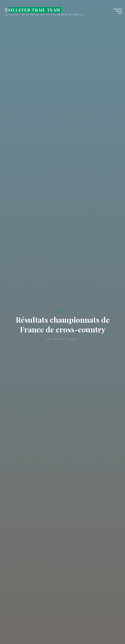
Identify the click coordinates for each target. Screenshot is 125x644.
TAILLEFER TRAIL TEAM (32, 10)
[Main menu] (118, 11)
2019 (62, 311)
